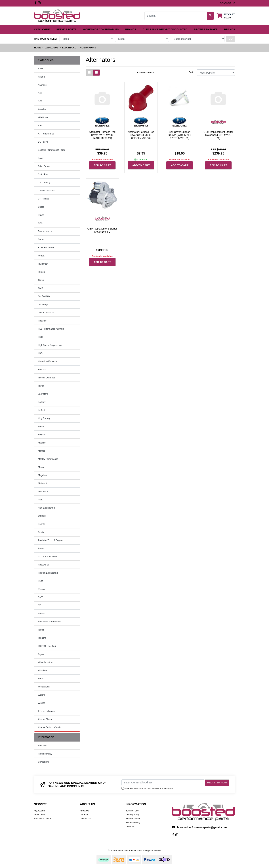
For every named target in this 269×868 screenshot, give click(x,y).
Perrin (41, 532)
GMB (40, 288)
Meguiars (42, 475)
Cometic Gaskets (46, 191)
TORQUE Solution (47, 646)
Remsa (41, 589)
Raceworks (43, 565)
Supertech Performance (50, 622)
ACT (40, 101)
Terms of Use (132, 811)
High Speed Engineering (50, 345)
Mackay (42, 443)
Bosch (41, 158)
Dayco (41, 215)
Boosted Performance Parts (51, 150)
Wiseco (42, 703)
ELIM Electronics (46, 248)
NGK (40, 500)
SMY (40, 597)
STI (40, 605)
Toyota (41, 654)
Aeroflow (42, 109)
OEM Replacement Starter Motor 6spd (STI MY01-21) (218, 135)
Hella (40, 337)
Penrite (41, 524)
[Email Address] (163, 783)
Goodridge (43, 305)
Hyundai (42, 370)
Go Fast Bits (44, 296)
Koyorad (42, 435)
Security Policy (133, 823)
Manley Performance (48, 459)
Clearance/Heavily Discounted (165, 29)
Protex (41, 548)
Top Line (42, 638)
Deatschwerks (45, 231)
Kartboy (42, 402)
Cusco (41, 207)
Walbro (41, 695)
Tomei (41, 630)
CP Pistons (43, 199)
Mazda (41, 467)
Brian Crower (44, 166)
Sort (191, 72)
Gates (41, 280)
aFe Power (43, 117)
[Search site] (210, 16)
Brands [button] (131, 29)
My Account (40, 811)
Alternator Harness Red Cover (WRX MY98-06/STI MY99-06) (141, 135)
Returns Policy (45, 754)
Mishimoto (43, 483)
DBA (40, 223)
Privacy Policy (167, 788)
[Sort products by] (216, 73)
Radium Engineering (48, 573)
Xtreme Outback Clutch (49, 727)
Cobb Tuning (44, 183)
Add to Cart (102, 165)
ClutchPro (43, 174)
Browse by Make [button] (206, 29)
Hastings (42, 321)
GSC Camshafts (46, 313)
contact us (227, 3)
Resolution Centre (43, 819)
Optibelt (42, 516)
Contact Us (43, 762)
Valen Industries (46, 662)
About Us (42, 746)
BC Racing (43, 142)
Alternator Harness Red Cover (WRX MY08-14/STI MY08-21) (102, 135)
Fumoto (42, 272)
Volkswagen (44, 687)
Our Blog (84, 815)
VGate (41, 679)
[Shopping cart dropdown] (226, 16)
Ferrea (41, 256)
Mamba (42, 451)
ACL (40, 93)
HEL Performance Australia (51, 329)
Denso (41, 239)
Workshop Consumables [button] (101, 29)
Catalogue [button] (42, 29)
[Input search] (176, 16)
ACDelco (42, 85)
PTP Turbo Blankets (48, 557)
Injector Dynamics (47, 378)
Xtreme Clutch (45, 719)
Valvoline (42, 670)
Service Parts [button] (66, 29)
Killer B (41, 77)
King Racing (44, 418)
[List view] (96, 73)
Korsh (41, 427)
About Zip (130, 827)
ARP (40, 126)
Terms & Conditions (152, 788)
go (231, 39)
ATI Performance (46, 134)
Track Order (40, 815)
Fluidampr (43, 264)
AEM (40, 69)
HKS (40, 353)
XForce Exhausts (46, 711)
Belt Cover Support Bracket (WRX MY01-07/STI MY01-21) (180, 135)
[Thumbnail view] (89, 73)
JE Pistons (43, 394)
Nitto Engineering (46, 508)
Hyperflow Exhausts (48, 361)
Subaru (42, 614)
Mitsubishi (43, 492)
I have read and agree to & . (147, 788)
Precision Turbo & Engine (50, 540)
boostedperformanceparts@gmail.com (202, 827)
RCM (40, 581)
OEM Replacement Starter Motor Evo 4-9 (102, 230)
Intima (41, 386)
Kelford (41, 410)
